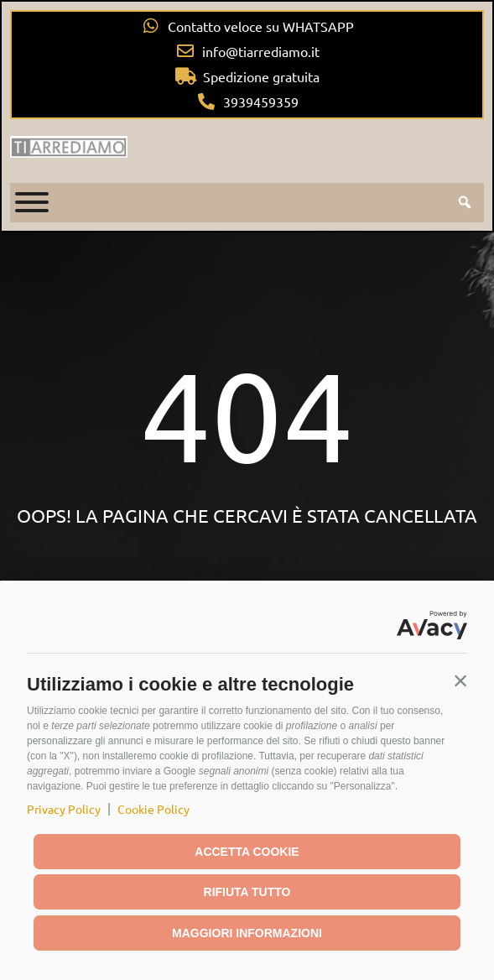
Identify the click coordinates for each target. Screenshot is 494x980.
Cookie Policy (153, 809)
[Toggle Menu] (32, 202)
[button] (460, 680)
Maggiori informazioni (247, 933)
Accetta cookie (247, 852)
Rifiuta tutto (247, 892)
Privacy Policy (64, 809)
